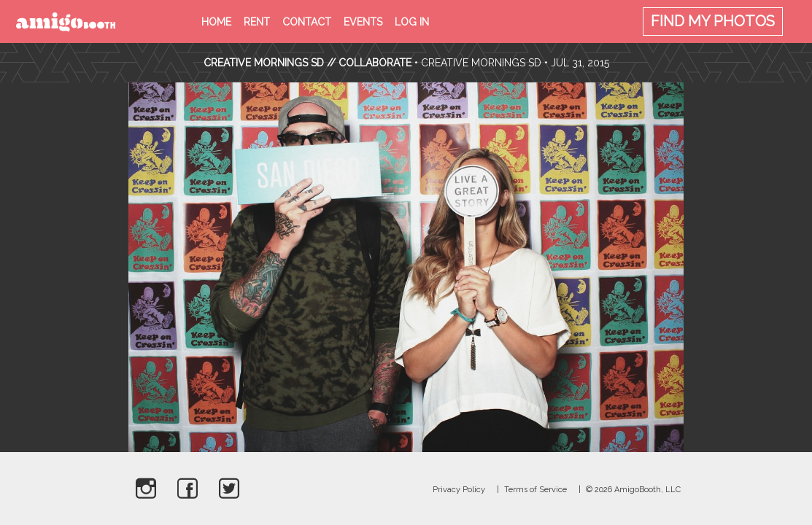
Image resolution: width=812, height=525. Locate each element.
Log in (412, 22)
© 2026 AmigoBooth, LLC (633, 490)
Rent (257, 22)
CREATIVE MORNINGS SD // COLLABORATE (309, 63)
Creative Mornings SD (481, 63)
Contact (307, 22)
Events (363, 22)
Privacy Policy (459, 490)
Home (216, 22)
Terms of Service (535, 490)
